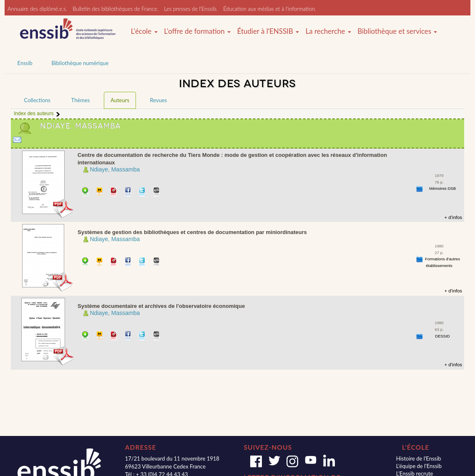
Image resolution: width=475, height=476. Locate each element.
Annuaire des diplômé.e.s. (37, 9)
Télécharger (85, 193)
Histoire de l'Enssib (419, 458)
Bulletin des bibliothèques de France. (116, 9)
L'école (144, 31)
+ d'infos (453, 217)
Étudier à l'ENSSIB (268, 31)
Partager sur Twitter (142, 193)
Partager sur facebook (128, 193)
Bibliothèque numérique (80, 63)
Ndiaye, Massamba (115, 169)
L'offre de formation (197, 31)
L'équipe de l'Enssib (419, 466)
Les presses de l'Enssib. (191, 9)
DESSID (442, 336)
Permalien (114, 193)
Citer (100, 193)
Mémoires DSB (442, 188)
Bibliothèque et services (397, 31)
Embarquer (157, 193)
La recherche (328, 31)
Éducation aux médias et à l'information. (270, 9)
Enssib (25, 63)
